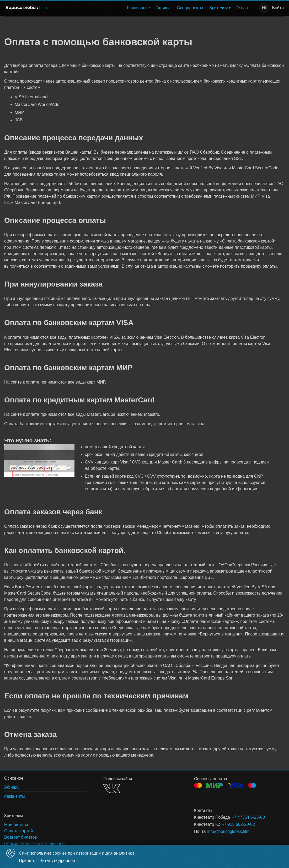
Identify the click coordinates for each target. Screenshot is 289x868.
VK (112, 788)
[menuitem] (138, 8)
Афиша (164, 8)
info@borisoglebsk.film (228, 831)
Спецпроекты (190, 8)
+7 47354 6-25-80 (248, 817)
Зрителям (219, 8)
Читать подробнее (57, 861)
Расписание (138, 8)
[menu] (152, 8)
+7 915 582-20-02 (238, 824)
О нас (242, 8)
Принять (27, 861)
